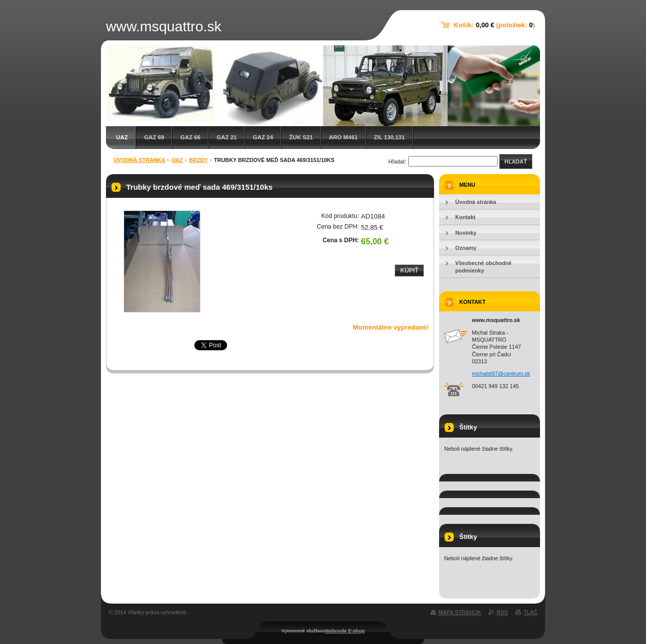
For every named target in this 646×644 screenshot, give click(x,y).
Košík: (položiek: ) (494, 25)
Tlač (530, 612)
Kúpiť (409, 271)
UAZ (122, 137)
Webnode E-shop (344, 631)
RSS (502, 612)
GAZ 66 (190, 137)
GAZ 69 (154, 137)
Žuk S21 (301, 137)
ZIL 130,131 (389, 137)
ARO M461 (343, 137)
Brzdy (198, 160)
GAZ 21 (227, 137)
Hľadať (516, 162)
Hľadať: (398, 162)
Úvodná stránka (140, 160)
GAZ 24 (263, 137)
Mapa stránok (460, 612)
